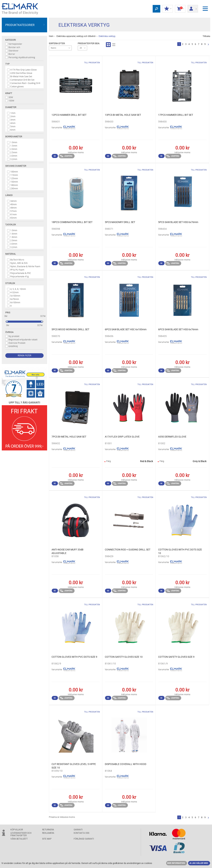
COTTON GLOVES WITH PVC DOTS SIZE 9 (74, 657)
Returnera (48, 830)
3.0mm (14, 156)
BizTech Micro (17, 260)
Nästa (208, 45)
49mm (13, 208)
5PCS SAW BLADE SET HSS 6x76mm (178, 222)
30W (11, 97)
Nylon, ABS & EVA (19, 263)
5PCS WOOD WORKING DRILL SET (70, 329)
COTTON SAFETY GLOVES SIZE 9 (176, 657)
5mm (13, 126)
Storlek (10, 283)
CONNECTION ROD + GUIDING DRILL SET (128, 550)
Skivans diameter (16, 166)
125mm (14, 178)
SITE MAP (47, 839)
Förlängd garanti (84, 839)
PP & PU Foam (17, 270)
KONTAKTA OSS (81, 833)
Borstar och (14, 47)
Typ (7, 64)
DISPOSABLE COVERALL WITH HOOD (126, 764)
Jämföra (66, 156)
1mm (13, 113)
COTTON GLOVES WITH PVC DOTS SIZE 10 (180, 551)
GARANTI (78, 830)
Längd (9, 195)
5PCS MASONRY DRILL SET (120, 222)
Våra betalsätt (19, 839)
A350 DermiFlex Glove (21, 73)
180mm (14, 185)
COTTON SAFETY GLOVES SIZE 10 (124, 657)
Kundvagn (180, 9)
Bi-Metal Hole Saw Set (21, 76)
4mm (13, 123)
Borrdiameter (14, 137)
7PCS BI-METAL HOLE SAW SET (69, 437)
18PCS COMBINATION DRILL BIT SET (72, 222)
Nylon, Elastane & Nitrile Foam (25, 266)
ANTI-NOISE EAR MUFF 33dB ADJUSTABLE (67, 551)
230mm (14, 188)
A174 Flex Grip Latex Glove (23, 70)
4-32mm (14, 292)
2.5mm (14, 152)
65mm (13, 218)
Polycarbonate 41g (19, 276)
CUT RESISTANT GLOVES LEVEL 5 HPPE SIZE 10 (74, 766)
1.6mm (14, 234)
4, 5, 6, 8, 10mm (18, 289)
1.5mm (14, 146)
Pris (8, 313)
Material (11, 254)
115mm (14, 175)
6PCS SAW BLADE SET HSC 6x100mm (126, 329)
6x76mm (15, 299)
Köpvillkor (17, 830)
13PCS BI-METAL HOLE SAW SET (123, 115)
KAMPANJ (13, 346)
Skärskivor (13, 51)
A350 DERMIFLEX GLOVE (172, 437)
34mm (13, 201)
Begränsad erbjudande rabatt (23, 339)
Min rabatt (168, 9)
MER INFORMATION (176, 863)
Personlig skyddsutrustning (22, 57)
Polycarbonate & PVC (21, 273)
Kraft (9, 93)
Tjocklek (11, 225)
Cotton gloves (17, 86)
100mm (14, 172)
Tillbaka (206, 36)
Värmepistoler (15, 44)
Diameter (11, 107)
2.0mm (14, 149)
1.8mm (14, 237)
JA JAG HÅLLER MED (199, 863)
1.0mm (14, 142)
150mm (14, 182)
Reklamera (48, 833)
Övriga (9, 332)
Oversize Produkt (17, 343)
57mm (13, 211)
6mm (13, 130)
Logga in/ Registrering (193, 8)
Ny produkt (14, 336)
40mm (13, 204)
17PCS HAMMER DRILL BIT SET (176, 115)
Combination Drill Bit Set (22, 80)
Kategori (11, 40)
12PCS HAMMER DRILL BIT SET (69, 115)
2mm (13, 116)
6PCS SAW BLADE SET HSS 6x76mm (178, 329)
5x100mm (15, 296)
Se (55, 156)
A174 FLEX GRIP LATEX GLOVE (122, 437)
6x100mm (15, 302)
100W (11, 101)
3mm (13, 120)
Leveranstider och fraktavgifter (21, 834)
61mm (13, 214)
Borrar (12, 54)
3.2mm (14, 159)
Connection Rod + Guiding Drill (25, 83)
